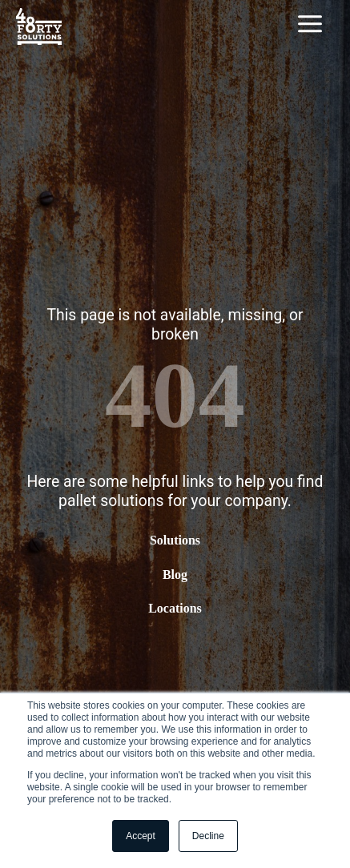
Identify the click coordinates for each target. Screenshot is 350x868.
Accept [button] (141, 836)
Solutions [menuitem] (175, 541)
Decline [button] (208, 836)
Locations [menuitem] (175, 608)
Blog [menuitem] (175, 575)
